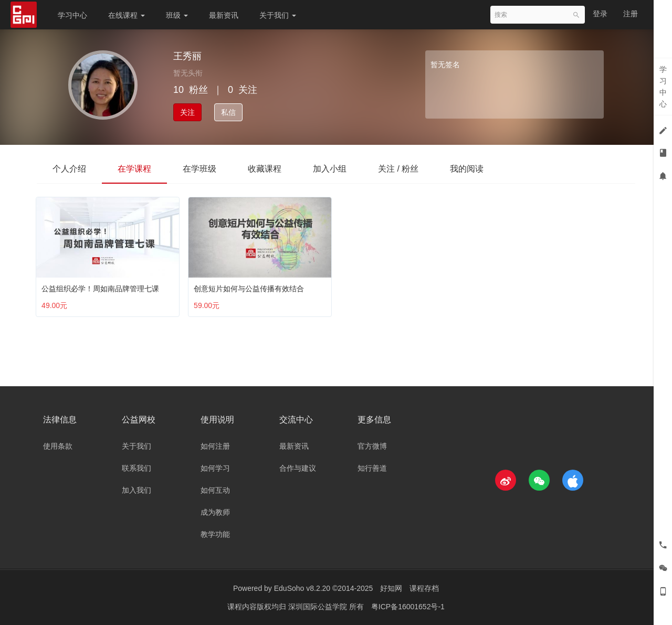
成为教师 (215, 512)
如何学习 (215, 468)
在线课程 (127, 15)
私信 (228, 112)
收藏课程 (265, 169)
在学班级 (199, 169)
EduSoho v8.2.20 (302, 588)
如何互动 (215, 490)
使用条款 (58, 446)
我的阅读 (467, 169)
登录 (600, 14)
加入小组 (330, 169)
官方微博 (372, 446)
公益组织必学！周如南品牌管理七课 (102, 286)
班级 (177, 15)
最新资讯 (224, 15)
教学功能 (215, 534)
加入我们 (136, 490)
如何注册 (215, 446)
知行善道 (372, 468)
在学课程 (134, 169)
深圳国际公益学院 (319, 607)
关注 (187, 112)
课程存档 (424, 588)
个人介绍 (69, 169)
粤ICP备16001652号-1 (408, 607)
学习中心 (72, 15)
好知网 (391, 588)
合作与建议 (298, 468)
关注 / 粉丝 (398, 169)
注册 (631, 14)
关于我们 (278, 15)
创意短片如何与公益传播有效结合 (251, 286)
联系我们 (136, 468)
